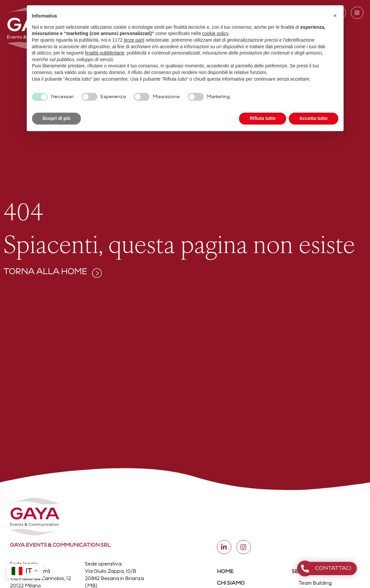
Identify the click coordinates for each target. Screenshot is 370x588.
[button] (335, 16)
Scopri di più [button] (57, 118)
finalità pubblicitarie (105, 53)
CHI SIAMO (231, 584)
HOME (225, 572)
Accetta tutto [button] (314, 118)
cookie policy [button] (215, 33)
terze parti (134, 40)
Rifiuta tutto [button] (263, 118)
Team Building (315, 584)
